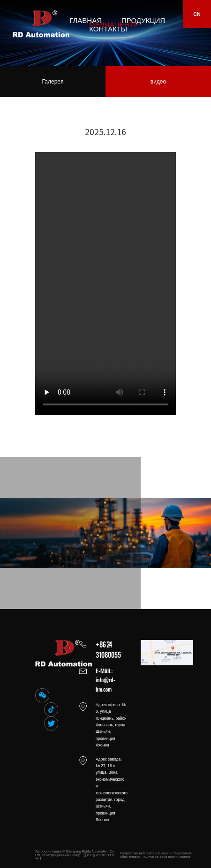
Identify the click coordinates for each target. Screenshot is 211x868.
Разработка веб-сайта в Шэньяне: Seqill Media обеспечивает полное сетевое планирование (157, 855)
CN (197, 14)
